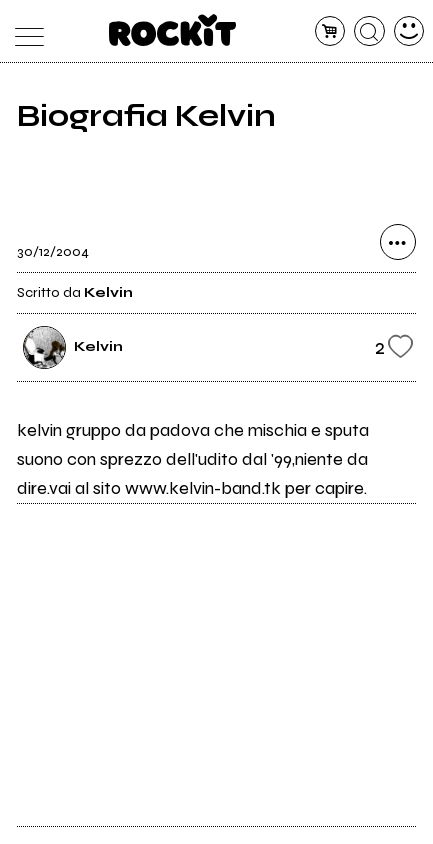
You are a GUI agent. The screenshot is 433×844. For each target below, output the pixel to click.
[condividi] (398, 242)
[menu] (24, 31)
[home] (172, 30)
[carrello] (330, 31)
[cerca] (369, 31)
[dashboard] (409, 31)
